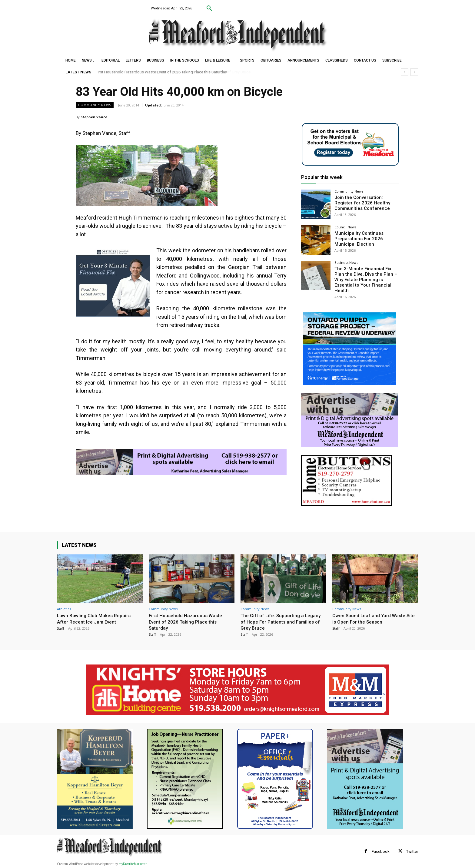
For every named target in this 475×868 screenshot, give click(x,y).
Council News (345, 227)
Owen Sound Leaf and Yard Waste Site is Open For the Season (372, 618)
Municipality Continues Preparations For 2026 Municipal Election (357, 238)
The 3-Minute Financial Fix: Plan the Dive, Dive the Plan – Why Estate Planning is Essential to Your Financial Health (366, 276)
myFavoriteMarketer (133, 864)
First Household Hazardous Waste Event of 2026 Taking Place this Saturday (161, 72)
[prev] (405, 72)
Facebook (381, 851)
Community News (95, 105)
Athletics (64, 609)
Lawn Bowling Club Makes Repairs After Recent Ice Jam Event (96, 618)
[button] (209, 8)
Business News (346, 262)
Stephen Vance (94, 117)
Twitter (412, 851)
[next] (414, 72)
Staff (60, 628)
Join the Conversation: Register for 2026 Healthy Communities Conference (366, 202)
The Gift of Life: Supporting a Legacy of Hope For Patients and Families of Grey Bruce (279, 622)
